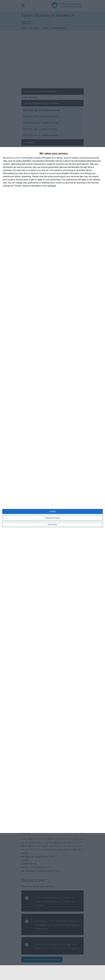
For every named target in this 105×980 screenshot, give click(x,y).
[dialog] (52, 490)
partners (18, 158)
